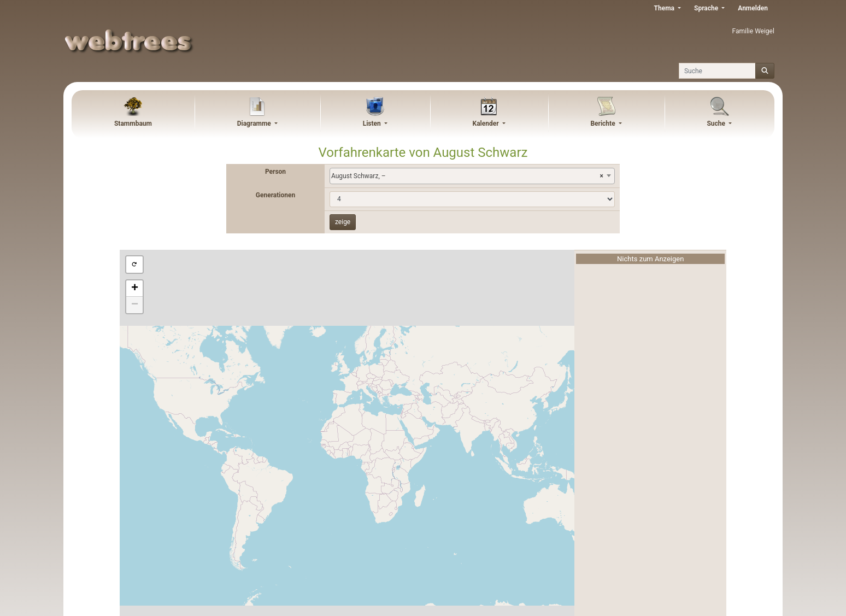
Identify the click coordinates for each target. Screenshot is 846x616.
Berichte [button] (603, 124)
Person (275, 172)
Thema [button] (665, 8)
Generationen (275, 195)
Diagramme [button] (255, 124)
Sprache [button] (707, 8)
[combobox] (472, 176)
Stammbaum (133, 124)
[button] (134, 265)
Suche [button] (717, 124)
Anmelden (753, 8)
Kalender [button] (487, 124)
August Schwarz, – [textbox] (467, 176)
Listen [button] (373, 124)
